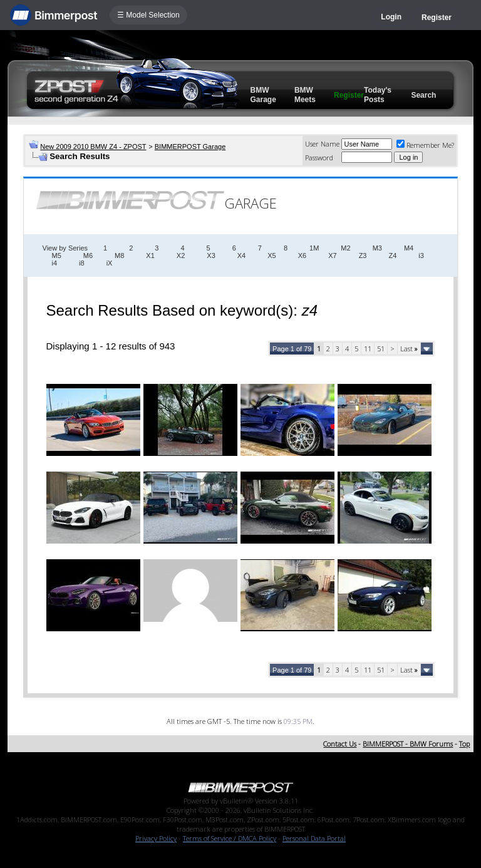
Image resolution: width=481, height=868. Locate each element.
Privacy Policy (156, 838)
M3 (377, 248)
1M (314, 248)
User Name (322, 144)
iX (110, 263)
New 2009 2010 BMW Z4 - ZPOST (93, 147)
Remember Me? (425, 145)
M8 (119, 256)
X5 (272, 256)
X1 (150, 256)
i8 (82, 263)
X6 (302, 256)
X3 (211, 256)
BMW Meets (305, 95)
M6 (88, 256)
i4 (55, 263)
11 (368, 349)
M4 (409, 248)
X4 (241, 256)
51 (381, 349)
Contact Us (340, 744)
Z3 (363, 256)
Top (464, 744)
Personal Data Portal (314, 838)
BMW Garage (263, 95)
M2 (345, 248)
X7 (332, 256)
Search (423, 95)
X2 (181, 256)
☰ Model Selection (148, 15)
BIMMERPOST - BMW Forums (408, 744)
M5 (57, 256)
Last (409, 349)
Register (437, 18)
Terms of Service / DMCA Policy (230, 838)
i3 (421, 256)
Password (319, 158)
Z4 (392, 256)
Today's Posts (378, 95)
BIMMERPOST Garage (190, 147)
